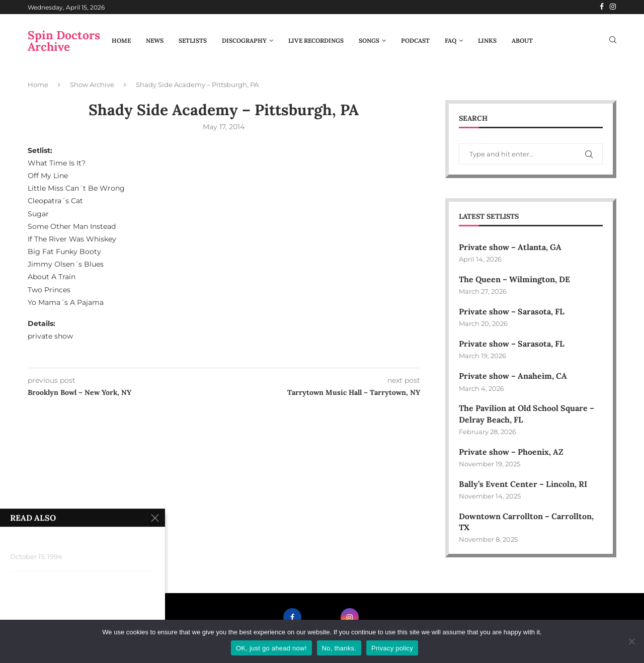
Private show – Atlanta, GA (510, 247)
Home (121, 40)
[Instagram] (613, 7)
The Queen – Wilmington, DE (514, 279)
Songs (369, 40)
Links (487, 40)
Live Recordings (316, 40)
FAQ (451, 40)
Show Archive (92, 85)
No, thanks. (339, 648)
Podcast (415, 40)
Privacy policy (392, 648)
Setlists (193, 40)
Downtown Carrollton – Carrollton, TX (526, 522)
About (522, 40)
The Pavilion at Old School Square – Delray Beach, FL (527, 414)
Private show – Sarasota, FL (512, 311)
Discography (244, 40)
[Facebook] (602, 7)
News (155, 40)
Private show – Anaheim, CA (513, 376)
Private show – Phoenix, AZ (511, 452)
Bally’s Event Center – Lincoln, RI (523, 484)
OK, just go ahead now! (271, 648)
